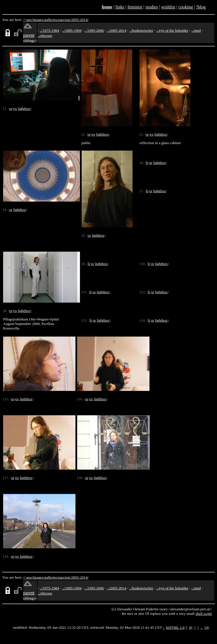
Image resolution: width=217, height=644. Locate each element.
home (107, 7)
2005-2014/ (80, 20)
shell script (204, 614)
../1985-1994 (72, 30)
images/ (39, 20)
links (120, 7)
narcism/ (65, 20)
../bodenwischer (141, 30)
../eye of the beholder (172, 30)
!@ (207, 627)
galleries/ (51, 20)
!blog (201, 7)
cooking (186, 7)
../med (196, 30)
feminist (135, 7)
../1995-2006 (94, 30)
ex (15, 109)
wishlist (168, 7)
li (147, 163)
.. (202, 627)
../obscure (45, 36)
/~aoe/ (28, 20)
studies (152, 7)
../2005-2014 (116, 30)
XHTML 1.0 (175, 627)
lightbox (24, 109)
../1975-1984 (49, 30)
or (11, 109)
